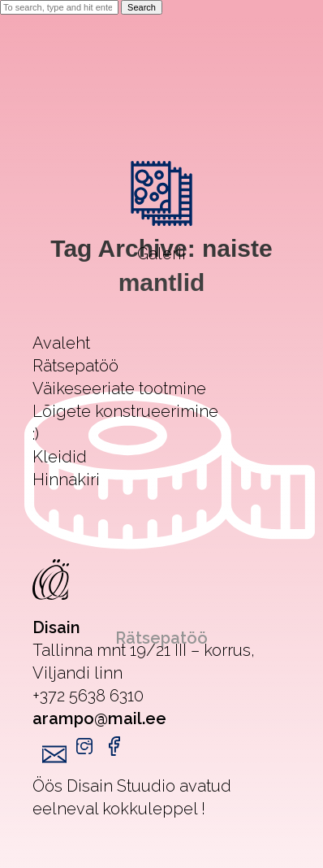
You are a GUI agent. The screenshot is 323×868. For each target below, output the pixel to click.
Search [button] (142, 7)
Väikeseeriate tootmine (119, 388)
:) (36, 434)
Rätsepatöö (75, 366)
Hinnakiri (66, 480)
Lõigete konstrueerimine (125, 411)
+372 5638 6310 (88, 696)
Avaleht (61, 343)
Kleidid (60, 457)
